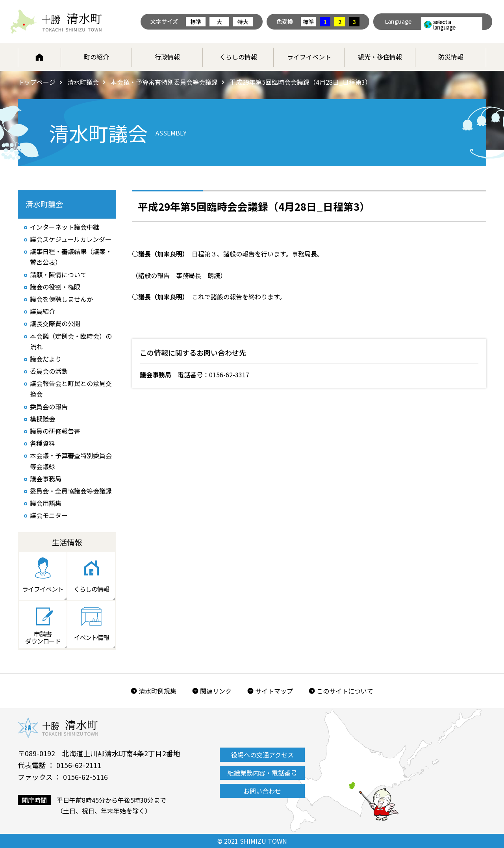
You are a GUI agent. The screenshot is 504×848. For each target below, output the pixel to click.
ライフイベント (309, 57)
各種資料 (43, 443)
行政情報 (167, 57)
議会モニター (49, 515)
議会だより (46, 359)
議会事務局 (46, 479)
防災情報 (451, 57)
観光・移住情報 (380, 57)
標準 (196, 22)
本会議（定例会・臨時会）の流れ (71, 341)
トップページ (37, 82)
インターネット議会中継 (65, 227)
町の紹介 (96, 57)
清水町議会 (83, 82)
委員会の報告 (49, 406)
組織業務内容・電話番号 (262, 773)
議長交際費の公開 (55, 323)
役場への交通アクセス (262, 755)
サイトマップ (274, 691)
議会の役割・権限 (55, 287)
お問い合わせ (262, 791)
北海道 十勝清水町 (56, 22)
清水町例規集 (157, 691)
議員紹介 (43, 311)
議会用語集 (46, 503)
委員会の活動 (49, 371)
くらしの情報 (238, 57)
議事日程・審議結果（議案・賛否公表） (71, 257)
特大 (243, 22)
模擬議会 (43, 419)
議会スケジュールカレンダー (71, 239)
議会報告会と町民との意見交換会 (71, 389)
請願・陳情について (58, 275)
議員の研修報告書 (55, 431)
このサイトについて (345, 691)
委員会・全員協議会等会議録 (71, 491)
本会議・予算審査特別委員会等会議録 (164, 82)
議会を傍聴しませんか (61, 299)
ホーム (39, 57)
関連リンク (216, 691)
